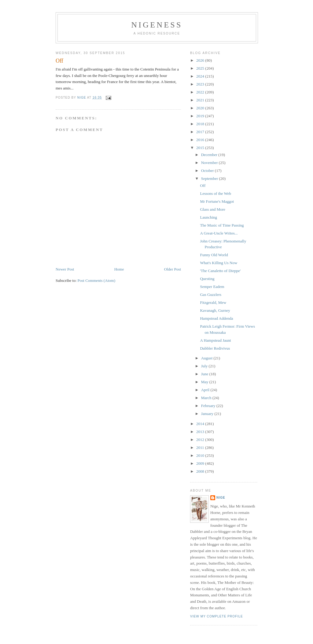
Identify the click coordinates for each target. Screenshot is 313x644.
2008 (201, 471)
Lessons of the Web (215, 193)
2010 (201, 455)
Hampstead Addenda (216, 318)
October (208, 171)
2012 (201, 440)
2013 (201, 432)
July (205, 366)
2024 (201, 76)
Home (119, 269)
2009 (201, 463)
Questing (207, 279)
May (205, 382)
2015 (201, 148)
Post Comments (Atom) (97, 280)
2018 (201, 124)
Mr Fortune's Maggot (217, 201)
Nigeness (157, 25)
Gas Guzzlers (211, 295)
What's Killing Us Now (219, 263)
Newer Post (65, 269)
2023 (201, 84)
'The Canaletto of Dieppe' (220, 271)
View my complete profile (217, 616)
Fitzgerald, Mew (213, 302)
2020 (201, 108)
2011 (201, 448)
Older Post (173, 269)
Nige (221, 498)
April (206, 390)
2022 (201, 92)
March (207, 398)
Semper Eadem (212, 287)
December (210, 155)
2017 (201, 132)
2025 (201, 68)
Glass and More (212, 209)
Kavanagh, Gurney (215, 310)
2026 (201, 60)
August (207, 358)
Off (203, 186)
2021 (201, 100)
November (210, 163)
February (209, 406)
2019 (201, 116)
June (205, 374)
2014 (201, 424)
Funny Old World (214, 255)
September (210, 178)
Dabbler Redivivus (215, 348)
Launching (208, 217)
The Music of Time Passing (222, 225)
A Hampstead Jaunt (215, 340)
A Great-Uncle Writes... (219, 233)
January (208, 414)
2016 (201, 140)
